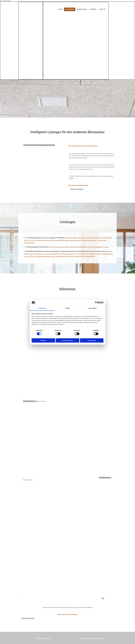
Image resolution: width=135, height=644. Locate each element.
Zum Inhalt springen (6, 1)
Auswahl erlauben (67, 340)
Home (61, 9)
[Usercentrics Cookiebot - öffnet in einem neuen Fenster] (96, 303)
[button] (77, 189)
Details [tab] (67, 308)
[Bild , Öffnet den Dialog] (64, 598)
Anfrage (102, 9)
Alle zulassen (92, 340)
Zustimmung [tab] (42, 308)
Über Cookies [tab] (93, 308)
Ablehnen (43, 340)
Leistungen (70, 9)
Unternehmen (82, 9)
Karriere (93, 9)
